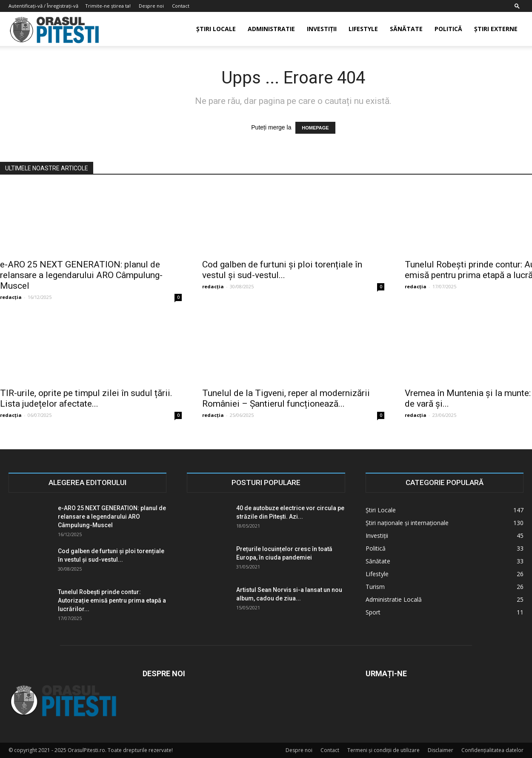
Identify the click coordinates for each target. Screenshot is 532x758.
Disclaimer (440, 750)
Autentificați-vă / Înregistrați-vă (43, 6)
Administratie (271, 29)
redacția (11, 297)
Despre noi (151, 6)
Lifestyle (363, 29)
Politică (448, 29)
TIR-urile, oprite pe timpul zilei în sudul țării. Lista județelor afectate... (86, 398)
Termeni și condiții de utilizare (383, 750)
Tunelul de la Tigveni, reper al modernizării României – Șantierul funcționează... (286, 398)
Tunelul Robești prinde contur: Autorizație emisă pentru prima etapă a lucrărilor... (112, 600)
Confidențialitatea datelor (492, 750)
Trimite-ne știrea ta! (108, 6)
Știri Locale (216, 29)
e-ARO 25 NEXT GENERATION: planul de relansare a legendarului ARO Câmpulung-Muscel (81, 275)
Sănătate (406, 29)
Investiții (322, 29)
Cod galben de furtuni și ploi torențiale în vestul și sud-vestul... (282, 270)
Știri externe (496, 29)
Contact (181, 6)
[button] (517, 6)
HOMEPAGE (315, 128)
